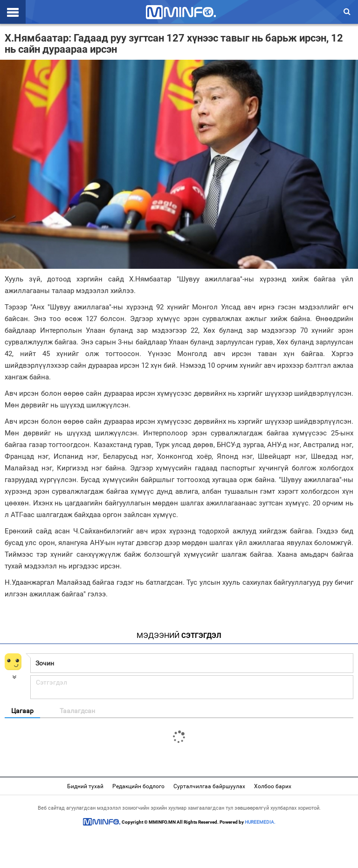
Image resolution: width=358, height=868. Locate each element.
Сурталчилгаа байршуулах (209, 786)
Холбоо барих (273, 786)
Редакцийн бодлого (138, 786)
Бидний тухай (85, 786)
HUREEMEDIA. (260, 822)
